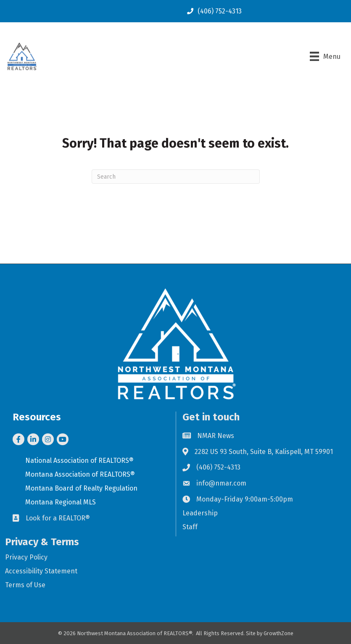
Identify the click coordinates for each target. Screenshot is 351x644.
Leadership (200, 513)
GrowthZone (278, 633)
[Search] (176, 177)
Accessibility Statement (41, 571)
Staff (190, 527)
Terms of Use (25, 585)
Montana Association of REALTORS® (80, 474)
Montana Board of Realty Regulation (81, 488)
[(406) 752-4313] (212, 11)
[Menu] (325, 56)
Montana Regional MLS (61, 502)
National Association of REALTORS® (79, 461)
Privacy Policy (26, 557)
